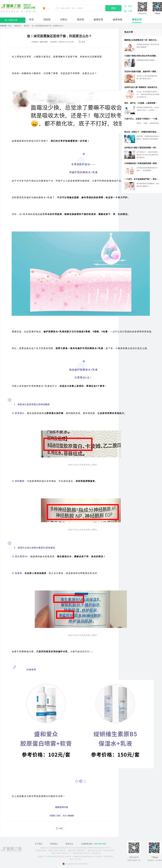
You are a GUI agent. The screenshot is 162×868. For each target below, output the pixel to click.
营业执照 (41, 857)
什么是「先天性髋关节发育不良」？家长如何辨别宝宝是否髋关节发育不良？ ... (148, 94)
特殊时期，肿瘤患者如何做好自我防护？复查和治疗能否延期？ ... (148, 139)
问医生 (64, 20)
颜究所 (26, 26)
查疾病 (80, 20)
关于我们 (39, 844)
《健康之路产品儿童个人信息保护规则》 (101, 850)
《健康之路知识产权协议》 (81, 853)
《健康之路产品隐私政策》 (76, 850)
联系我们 (54, 844)
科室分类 (11, 20)
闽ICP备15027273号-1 (103, 848)
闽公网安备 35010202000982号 (75, 864)
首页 (31, 20)
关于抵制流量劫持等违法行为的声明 (58, 857)
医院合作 (69, 844)
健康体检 (118, 20)
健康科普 (98, 20)
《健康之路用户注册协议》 (57, 850)
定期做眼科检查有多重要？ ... (147, 60)
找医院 (47, 20)
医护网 (18, 8)
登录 (128, 6)
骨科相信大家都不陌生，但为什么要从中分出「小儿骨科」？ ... (148, 110)
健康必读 (137, 20)
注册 (128, 11)
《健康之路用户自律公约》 (60, 853)
